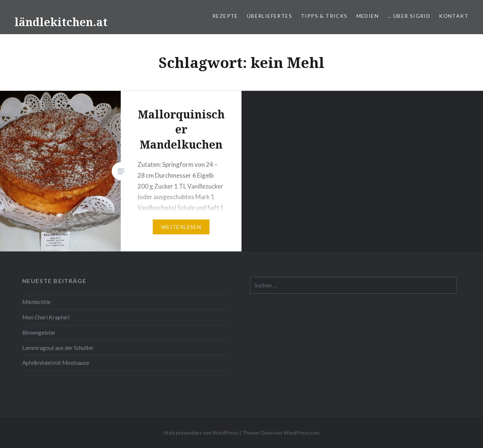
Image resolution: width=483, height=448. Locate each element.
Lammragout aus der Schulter (58, 348)
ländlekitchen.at (61, 22)
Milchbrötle (36, 302)
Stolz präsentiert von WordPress (201, 433)
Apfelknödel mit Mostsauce (56, 363)
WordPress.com (302, 433)
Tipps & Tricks (324, 16)
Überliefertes (270, 16)
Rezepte (225, 16)
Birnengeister (39, 332)
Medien (368, 16)
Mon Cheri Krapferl (46, 317)
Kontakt (454, 16)
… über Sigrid (409, 16)
